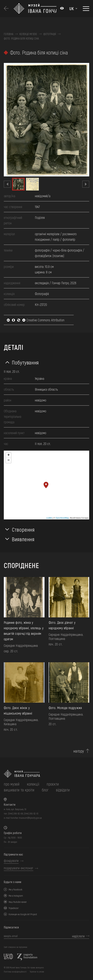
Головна (9, 34)
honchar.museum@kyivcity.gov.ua (26, 818)
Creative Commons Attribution (35, 320)
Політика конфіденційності (15, 972)
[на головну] (46, 774)
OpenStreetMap (62, 518)
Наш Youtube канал (18, 902)
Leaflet (49, 518)
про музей (12, 784)
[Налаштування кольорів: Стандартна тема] (62, 9)
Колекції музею (28, 34)
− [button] (9, 460)
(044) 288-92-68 (16, 813)
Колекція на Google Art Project (23, 914)
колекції (33, 784)
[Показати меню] (86, 9)
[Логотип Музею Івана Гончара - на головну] (35, 9)
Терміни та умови (37, 972)
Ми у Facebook (15, 889)
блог (45, 790)
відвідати (63, 790)
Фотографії (50, 34)
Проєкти (53, 784)
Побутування (25, 362)
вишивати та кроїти (19, 790)
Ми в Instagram (16, 896)
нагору (79, 751)
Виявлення (23, 539)
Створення (23, 529)
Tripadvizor (14, 908)
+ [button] (9, 455)
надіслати (78, 936)
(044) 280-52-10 (31, 813)
